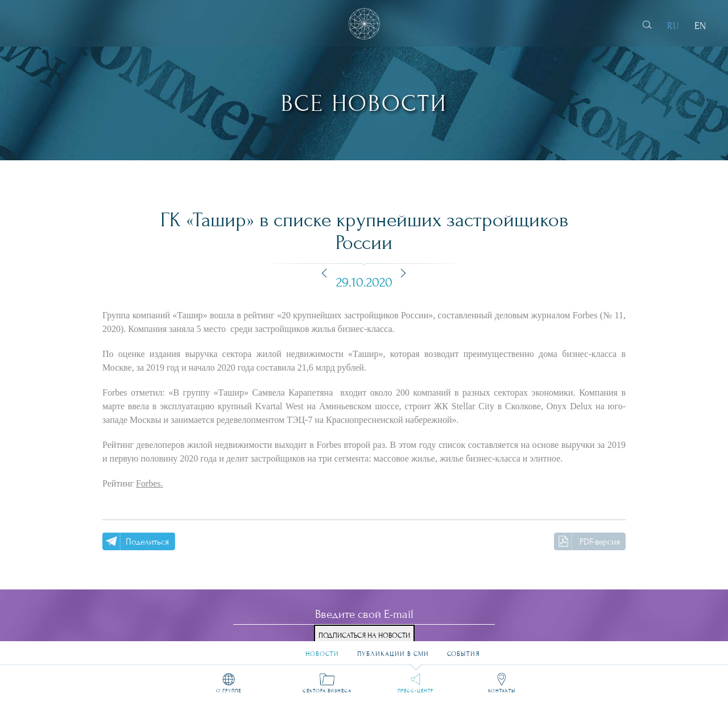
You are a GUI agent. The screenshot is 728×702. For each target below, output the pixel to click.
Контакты (502, 690)
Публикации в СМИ (393, 649)
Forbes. (150, 483)
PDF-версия (600, 542)
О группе (229, 690)
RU (673, 26)
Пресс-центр (415, 690)
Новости (322, 649)
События (464, 649)
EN (700, 26)
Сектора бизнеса (327, 690)
